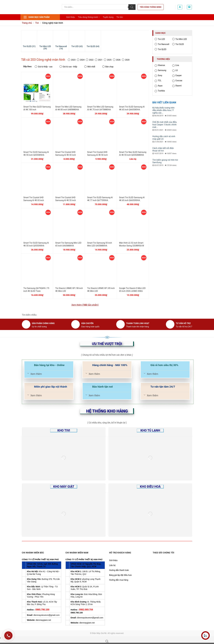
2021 (99, 60)
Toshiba (160, 91)
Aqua (159, 86)
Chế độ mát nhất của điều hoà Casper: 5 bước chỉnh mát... (165, 125)
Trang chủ (27, 23)
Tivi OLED (178, 44)
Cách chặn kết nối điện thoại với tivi (163, 149)
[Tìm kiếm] (132, 7)
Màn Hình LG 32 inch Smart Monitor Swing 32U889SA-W (131, 244)
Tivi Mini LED (180, 39)
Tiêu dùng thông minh (151, 7)
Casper (177, 76)
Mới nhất (90, 67)
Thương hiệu (163, 59)
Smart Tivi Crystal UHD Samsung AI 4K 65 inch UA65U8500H (34, 199)
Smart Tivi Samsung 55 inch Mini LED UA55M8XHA (100, 244)
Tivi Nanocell (162, 44)
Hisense (160, 65)
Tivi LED (160, 39)
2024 (81, 60)
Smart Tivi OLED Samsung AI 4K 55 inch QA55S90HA (36, 244)
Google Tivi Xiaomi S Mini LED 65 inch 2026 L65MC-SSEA (132, 290)
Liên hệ (112, 565)
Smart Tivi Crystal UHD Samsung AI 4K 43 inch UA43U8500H (66, 154)
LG (175, 71)
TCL (158, 81)
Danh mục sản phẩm (36, 17)
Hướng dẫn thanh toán (119, 570)
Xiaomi (177, 86)
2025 (108, 60)
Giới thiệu (71, 17)
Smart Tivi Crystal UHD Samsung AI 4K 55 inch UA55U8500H (66, 199)
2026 (117, 60)
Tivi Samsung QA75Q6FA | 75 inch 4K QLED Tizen (36, 290)
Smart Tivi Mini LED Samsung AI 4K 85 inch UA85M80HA (68, 108)
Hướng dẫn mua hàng (119, 580)
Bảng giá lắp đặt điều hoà (120, 575)
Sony (158, 76)
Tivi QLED (160, 49)
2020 (126, 60)
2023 (72, 60)
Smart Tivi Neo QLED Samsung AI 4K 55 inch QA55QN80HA (133, 154)
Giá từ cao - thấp (68, 67)
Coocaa (177, 81)
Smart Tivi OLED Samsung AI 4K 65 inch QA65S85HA (132, 108)
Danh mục (160, 33)
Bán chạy (108, 67)
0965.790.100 (42, 610)
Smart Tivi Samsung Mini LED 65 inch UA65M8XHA (68, 244)
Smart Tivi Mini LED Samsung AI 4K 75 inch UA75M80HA (100, 108)
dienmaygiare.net (43, 620)
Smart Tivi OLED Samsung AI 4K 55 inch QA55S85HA (36, 154)
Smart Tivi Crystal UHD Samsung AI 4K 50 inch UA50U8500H (97, 154)
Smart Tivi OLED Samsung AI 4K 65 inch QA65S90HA (132, 199)
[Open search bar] (107, 641)
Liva (176, 65)
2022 (90, 60)
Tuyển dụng (108, 17)
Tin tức (120, 17)
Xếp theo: (28, 67)
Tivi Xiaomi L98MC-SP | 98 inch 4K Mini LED (69, 290)
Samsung (160, 71)
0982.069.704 (86, 610)
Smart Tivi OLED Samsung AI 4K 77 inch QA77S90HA (100, 199)
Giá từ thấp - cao (44, 67)
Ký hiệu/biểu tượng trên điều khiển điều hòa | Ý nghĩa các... (163, 110)
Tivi (37, 23)
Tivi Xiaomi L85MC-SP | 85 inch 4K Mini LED (101, 290)
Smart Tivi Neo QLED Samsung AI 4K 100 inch (37, 108)
